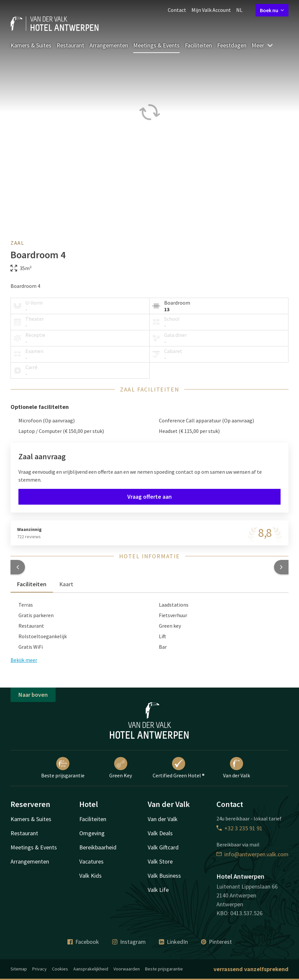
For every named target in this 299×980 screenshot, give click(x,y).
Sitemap (19, 969)
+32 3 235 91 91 (239, 828)
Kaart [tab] (66, 584)
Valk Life (158, 890)
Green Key (121, 768)
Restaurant (70, 45)
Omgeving (92, 833)
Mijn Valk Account (211, 10)
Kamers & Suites (31, 45)
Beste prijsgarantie (63, 768)
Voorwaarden (127, 969)
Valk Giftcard (163, 847)
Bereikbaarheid (98, 847)
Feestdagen (232, 45)
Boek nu (272, 10)
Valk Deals (160, 833)
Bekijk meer (24, 660)
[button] (18, 567)
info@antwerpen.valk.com (252, 854)
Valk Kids (90, 876)
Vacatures (91, 861)
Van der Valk (237, 768)
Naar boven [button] (33, 695)
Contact (177, 10)
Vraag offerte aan (149, 497)
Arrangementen (109, 45)
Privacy (39, 969)
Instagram (129, 942)
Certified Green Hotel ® (179, 768)
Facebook (83, 942)
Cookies (60, 969)
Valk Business (164, 876)
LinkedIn (173, 942)
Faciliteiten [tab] (32, 584)
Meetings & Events (156, 45)
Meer (262, 45)
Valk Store (160, 861)
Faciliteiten (198, 45)
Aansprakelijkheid (91, 969)
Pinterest (216, 942)
